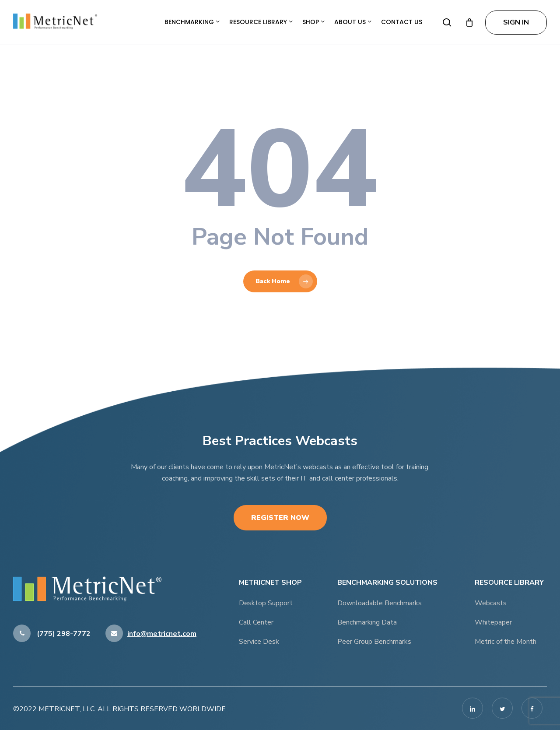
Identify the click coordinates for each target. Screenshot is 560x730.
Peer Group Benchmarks (374, 642)
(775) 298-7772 (52, 634)
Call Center (256, 622)
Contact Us (402, 22)
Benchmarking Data (367, 622)
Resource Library (261, 22)
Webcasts (491, 603)
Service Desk (259, 642)
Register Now (280, 518)
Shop (313, 22)
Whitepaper (493, 622)
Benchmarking (192, 22)
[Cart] (469, 22)
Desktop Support (266, 603)
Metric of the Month (506, 642)
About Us (353, 22)
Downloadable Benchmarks (380, 603)
